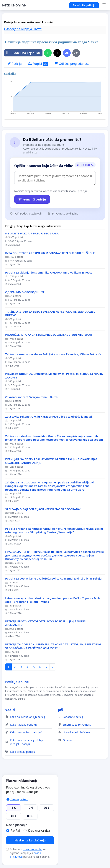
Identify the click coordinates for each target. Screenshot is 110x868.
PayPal (15, 831)
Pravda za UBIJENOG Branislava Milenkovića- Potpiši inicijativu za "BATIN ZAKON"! (54, 376)
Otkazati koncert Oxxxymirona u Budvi (31, 397)
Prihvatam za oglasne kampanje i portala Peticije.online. (30, 853)
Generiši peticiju (32, 199)
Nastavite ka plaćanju (30, 840)
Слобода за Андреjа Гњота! (23, 29)
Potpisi (38, 64)
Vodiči (10, 710)
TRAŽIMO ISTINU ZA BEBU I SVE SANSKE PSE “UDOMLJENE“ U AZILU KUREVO (50, 313)
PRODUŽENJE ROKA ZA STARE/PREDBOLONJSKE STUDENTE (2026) (49, 335)
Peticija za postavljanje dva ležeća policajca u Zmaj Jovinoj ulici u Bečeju (53, 579)
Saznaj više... (17, 799)
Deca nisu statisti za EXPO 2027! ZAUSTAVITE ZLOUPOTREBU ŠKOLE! (50, 253)
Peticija (14, 64)
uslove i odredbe (32, 849)
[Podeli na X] (57, 53)
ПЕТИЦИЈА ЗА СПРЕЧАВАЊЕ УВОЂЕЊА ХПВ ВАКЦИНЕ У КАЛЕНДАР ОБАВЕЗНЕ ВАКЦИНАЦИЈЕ (51, 461)
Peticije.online (14, 5)
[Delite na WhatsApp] (48, 53)
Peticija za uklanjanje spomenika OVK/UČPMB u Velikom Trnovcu (49, 273)
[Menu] (104, 5)
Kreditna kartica (39, 831)
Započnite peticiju (84, 5)
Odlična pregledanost (72, 64)
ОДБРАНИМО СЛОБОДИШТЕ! (25, 292)
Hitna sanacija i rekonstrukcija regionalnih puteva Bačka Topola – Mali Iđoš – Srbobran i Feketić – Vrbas (52, 600)
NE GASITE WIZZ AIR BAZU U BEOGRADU (32, 233)
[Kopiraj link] (76, 53)
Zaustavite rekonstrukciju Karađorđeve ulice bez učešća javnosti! (49, 417)
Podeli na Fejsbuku (22, 53)
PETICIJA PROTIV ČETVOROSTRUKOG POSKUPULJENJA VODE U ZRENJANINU (46, 623)
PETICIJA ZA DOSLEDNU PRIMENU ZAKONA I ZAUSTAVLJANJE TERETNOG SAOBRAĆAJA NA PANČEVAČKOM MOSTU (53, 646)
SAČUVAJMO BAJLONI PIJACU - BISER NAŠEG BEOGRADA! (43, 509)
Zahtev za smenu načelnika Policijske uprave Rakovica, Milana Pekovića (53, 354)
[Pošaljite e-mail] (67, 53)
